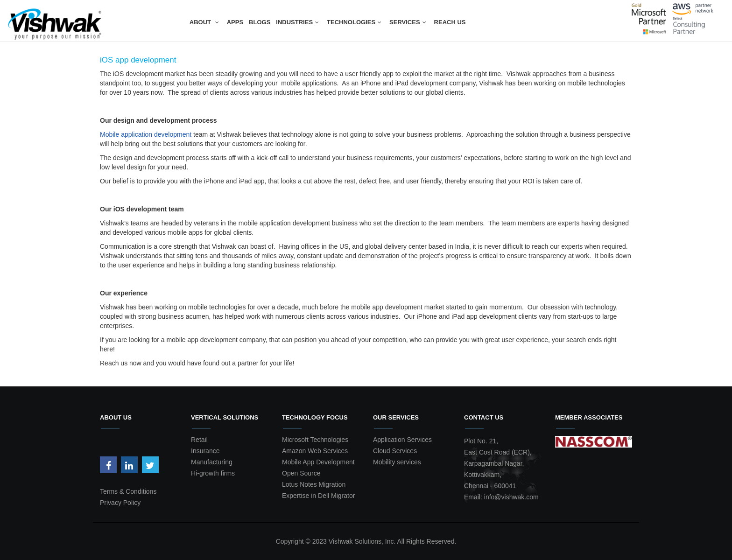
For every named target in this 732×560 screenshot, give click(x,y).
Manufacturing (212, 462)
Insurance (205, 451)
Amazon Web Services (315, 451)
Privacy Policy (120, 503)
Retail (199, 440)
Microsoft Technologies (315, 440)
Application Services (402, 440)
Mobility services (397, 462)
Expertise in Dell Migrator (318, 496)
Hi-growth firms (213, 473)
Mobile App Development (318, 462)
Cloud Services (395, 451)
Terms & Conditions (128, 491)
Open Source (301, 473)
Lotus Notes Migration (314, 484)
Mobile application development (146, 134)
